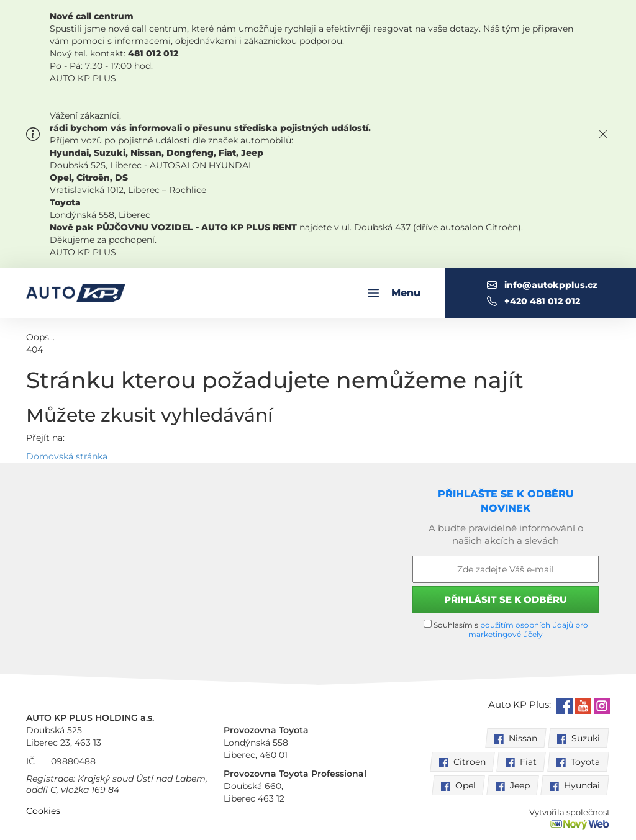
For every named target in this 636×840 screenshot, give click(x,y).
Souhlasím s (506, 629)
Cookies (43, 811)
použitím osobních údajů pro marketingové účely (528, 630)
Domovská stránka (67, 456)
